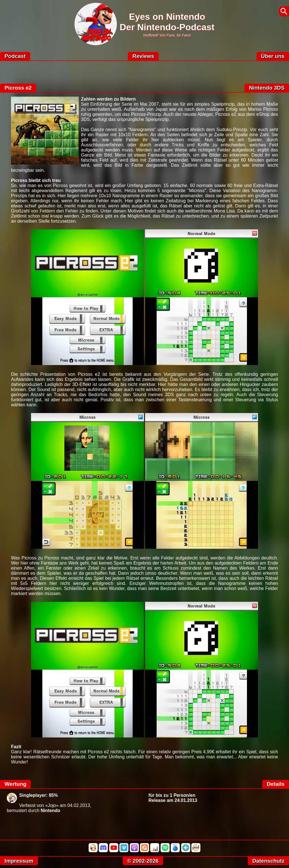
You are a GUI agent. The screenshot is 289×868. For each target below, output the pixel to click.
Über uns (273, 56)
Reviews (143, 56)
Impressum (19, 861)
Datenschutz (268, 861)
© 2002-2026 (143, 861)
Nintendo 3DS (267, 88)
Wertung (15, 784)
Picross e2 (18, 88)
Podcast (15, 56)
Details (276, 784)
